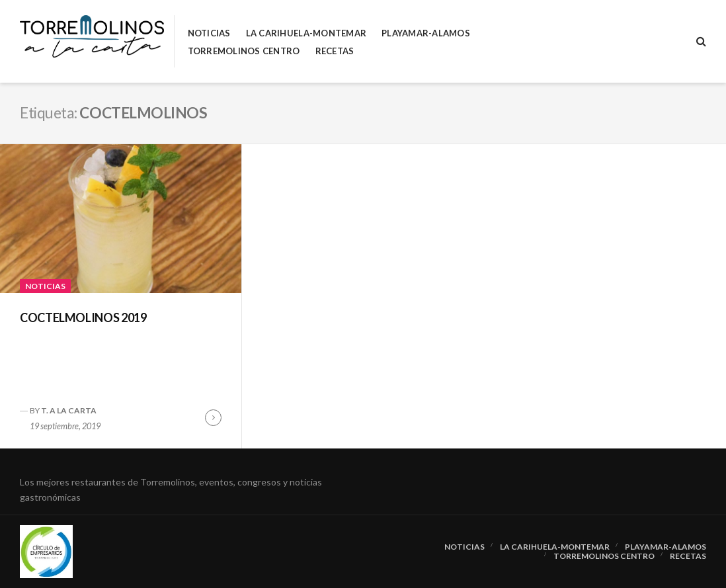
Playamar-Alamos (426, 33)
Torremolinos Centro (244, 51)
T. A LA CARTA (69, 410)
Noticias (209, 33)
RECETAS (335, 51)
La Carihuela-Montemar (306, 33)
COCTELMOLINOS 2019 (83, 317)
